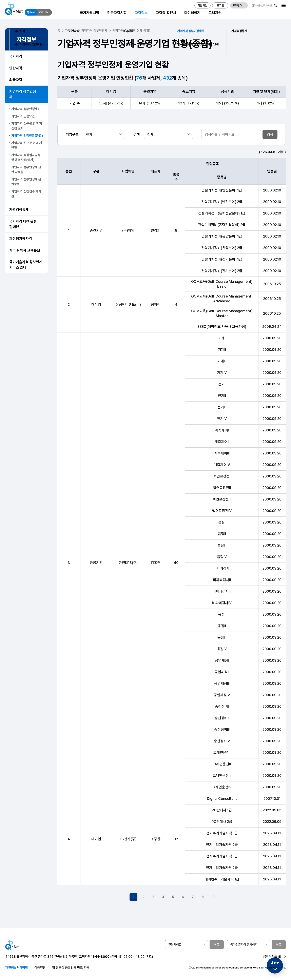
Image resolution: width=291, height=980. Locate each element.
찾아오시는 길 (272, 955)
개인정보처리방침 (17, 966)
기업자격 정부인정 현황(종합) (131, 31)
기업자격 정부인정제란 (26, 109)
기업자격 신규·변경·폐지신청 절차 (27, 126)
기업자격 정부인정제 (23, 94)
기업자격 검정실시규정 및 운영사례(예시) (26, 157)
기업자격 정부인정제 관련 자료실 (26, 170)
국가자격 (16, 56)
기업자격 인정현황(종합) (27, 136)
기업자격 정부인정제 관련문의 (26, 182)
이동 (217, 943)
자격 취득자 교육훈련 (25, 250)
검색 (270, 134)
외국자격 (16, 80)
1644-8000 (100, 955)
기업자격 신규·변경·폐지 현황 (27, 145)
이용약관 (40, 966)
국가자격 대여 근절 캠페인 (23, 224)
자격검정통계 (19, 210)
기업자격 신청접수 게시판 (26, 194)
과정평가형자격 (21, 238)
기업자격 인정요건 (23, 116)
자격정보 (71, 31)
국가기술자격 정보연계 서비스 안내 (26, 265)
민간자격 (16, 68)
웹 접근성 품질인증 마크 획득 (71, 966)
